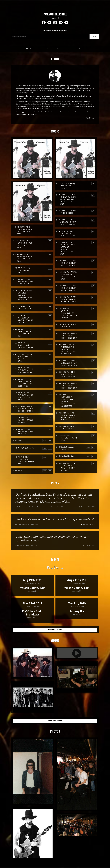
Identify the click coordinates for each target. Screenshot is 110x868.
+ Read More (89, 118)
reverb (66, 23)
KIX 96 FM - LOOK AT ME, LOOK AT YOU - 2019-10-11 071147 (68, 467)
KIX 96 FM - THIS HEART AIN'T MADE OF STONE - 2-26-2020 (25, 230)
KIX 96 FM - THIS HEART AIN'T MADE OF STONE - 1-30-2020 (25, 258)
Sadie (20, 440)
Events (60, 49)
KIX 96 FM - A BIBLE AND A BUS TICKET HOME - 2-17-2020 (68, 233)
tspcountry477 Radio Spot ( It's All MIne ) (69, 438)
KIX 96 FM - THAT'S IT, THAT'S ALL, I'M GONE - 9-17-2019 (69, 299)
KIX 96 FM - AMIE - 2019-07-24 (69, 325)
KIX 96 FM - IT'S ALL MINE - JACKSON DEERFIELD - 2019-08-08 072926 (26, 383)
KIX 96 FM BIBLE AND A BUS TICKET (69, 428)
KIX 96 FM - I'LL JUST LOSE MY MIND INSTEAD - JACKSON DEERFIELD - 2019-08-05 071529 (69, 400)
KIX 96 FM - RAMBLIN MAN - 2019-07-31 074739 (25, 345)
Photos (81, 49)
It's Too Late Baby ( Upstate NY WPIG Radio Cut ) (68, 186)
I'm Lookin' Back (68, 456)
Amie (20, 471)
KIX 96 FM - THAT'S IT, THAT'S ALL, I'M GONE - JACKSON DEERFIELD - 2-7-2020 (68, 199)
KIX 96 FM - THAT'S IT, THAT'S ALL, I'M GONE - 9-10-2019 (25, 370)
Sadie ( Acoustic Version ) (68, 448)
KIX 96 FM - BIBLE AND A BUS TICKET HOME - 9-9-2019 (69, 374)
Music (39, 49)
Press (49, 49)
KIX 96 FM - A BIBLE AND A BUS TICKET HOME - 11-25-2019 (69, 336)
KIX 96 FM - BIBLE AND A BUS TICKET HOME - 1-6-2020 (25, 281)
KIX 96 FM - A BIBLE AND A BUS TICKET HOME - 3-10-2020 (68, 222)
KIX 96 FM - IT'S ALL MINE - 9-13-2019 (26, 308)
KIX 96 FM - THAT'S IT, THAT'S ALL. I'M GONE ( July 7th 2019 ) (25, 396)
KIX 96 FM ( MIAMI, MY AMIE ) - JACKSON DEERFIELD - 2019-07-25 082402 (25, 295)
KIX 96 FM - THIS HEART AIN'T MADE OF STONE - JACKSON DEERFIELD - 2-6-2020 (68, 248)
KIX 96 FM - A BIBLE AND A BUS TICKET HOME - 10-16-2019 (69, 363)
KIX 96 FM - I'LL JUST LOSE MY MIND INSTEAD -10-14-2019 (26, 319)
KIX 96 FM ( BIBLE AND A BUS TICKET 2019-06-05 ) (25, 431)
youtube (61, 23)
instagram (55, 23)
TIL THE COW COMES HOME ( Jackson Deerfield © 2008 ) (26, 460)
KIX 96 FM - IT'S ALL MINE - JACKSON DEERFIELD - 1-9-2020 (26, 333)
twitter (49, 23)
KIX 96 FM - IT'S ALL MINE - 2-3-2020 (68, 212)
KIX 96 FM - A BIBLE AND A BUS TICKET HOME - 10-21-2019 (69, 386)
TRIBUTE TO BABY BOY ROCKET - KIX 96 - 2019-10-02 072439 (25, 358)
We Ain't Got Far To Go (26, 449)
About (28, 49)
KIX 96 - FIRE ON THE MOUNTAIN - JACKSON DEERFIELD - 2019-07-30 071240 (69, 349)
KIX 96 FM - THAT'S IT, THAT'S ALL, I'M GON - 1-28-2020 (69, 263)
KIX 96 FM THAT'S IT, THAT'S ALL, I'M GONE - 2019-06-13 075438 (69, 416)
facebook (44, 23)
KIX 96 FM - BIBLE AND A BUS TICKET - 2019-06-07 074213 (26, 409)
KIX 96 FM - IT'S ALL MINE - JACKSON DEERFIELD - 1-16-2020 (69, 275)
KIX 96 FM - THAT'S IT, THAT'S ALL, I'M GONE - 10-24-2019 (69, 288)
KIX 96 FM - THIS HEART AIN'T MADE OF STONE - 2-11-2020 (25, 244)
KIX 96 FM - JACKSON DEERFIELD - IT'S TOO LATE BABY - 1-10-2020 (69, 313)
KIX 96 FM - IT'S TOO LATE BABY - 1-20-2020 (26, 270)
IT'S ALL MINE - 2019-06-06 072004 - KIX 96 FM (26, 420)
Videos (70, 49)
